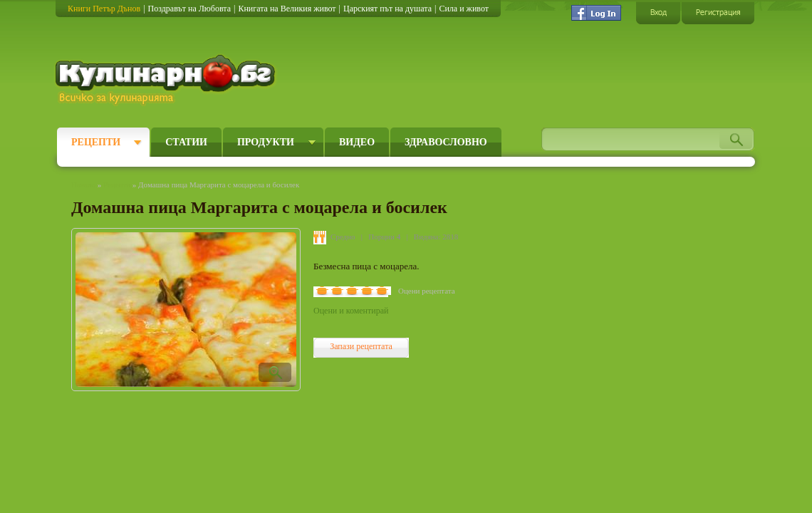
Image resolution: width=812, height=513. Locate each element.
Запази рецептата (361, 346)
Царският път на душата (387, 9)
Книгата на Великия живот (287, 9)
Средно (343, 237)
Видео (357, 142)
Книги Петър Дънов (104, 9)
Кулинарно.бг (167, 80)
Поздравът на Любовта (189, 9)
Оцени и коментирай (351, 311)
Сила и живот (464, 9)
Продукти (266, 142)
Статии (186, 142)
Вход (658, 12)
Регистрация (718, 12)
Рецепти (96, 142)
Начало (83, 185)
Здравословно (446, 142)
